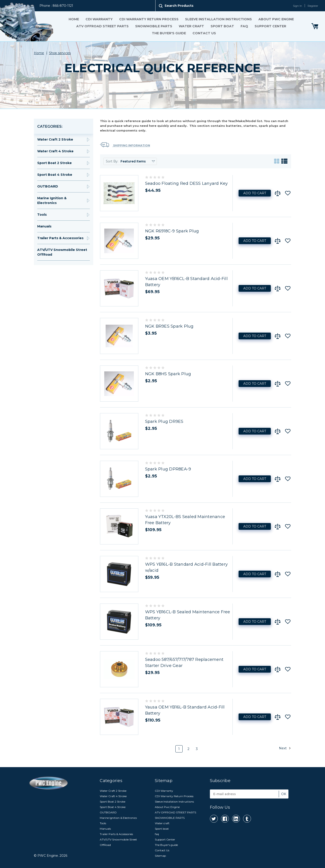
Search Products (179, 6)
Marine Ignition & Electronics (52, 200)
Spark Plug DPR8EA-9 (168, 469)
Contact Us (204, 33)
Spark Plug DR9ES (164, 421)
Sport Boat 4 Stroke (55, 175)
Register (313, 6)
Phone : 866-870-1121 (56, 6)
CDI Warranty (99, 19)
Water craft (191, 26)
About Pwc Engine (276, 19)
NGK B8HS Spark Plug (168, 374)
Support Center (270, 26)
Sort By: (112, 161)
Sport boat (222, 26)
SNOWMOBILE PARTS (153, 26)
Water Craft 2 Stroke (55, 139)
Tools (42, 215)
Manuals (44, 226)
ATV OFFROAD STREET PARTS (102, 26)
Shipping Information (125, 145)
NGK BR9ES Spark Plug (169, 326)
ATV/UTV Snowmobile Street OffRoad (62, 252)
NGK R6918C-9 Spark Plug (172, 231)
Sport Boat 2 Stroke (55, 163)
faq (244, 26)
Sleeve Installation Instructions (218, 19)
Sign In (297, 6)
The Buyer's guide (169, 33)
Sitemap (160, 856)
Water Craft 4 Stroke (55, 151)
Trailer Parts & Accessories (60, 238)
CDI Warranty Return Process (149, 19)
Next (285, 748)
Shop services (60, 53)
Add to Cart (255, 193)
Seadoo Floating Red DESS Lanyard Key (187, 183)
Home (74, 19)
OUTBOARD (48, 186)
